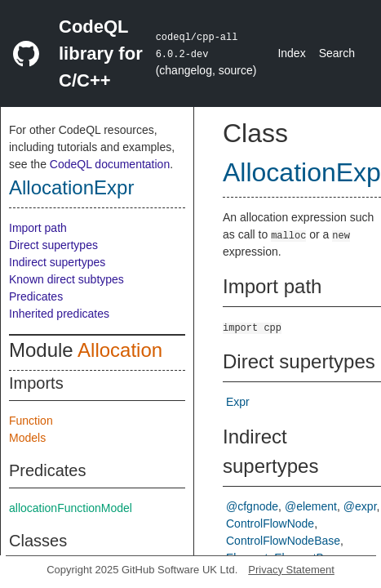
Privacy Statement (291, 570)
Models (27, 438)
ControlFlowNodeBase (283, 541)
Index (291, 53)
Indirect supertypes (57, 262)
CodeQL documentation (110, 164)
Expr (238, 402)
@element (311, 506)
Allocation (120, 350)
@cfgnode (252, 506)
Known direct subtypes (66, 279)
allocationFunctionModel (71, 508)
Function (31, 421)
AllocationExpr (71, 187)
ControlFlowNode (270, 523)
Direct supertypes (53, 245)
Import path (38, 228)
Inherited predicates (59, 314)
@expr (360, 506)
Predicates (36, 296)
